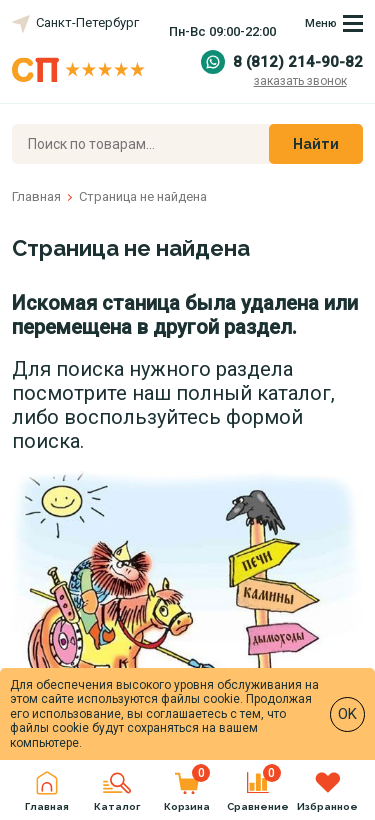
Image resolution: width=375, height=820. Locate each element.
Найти (316, 144)
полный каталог (253, 393)
